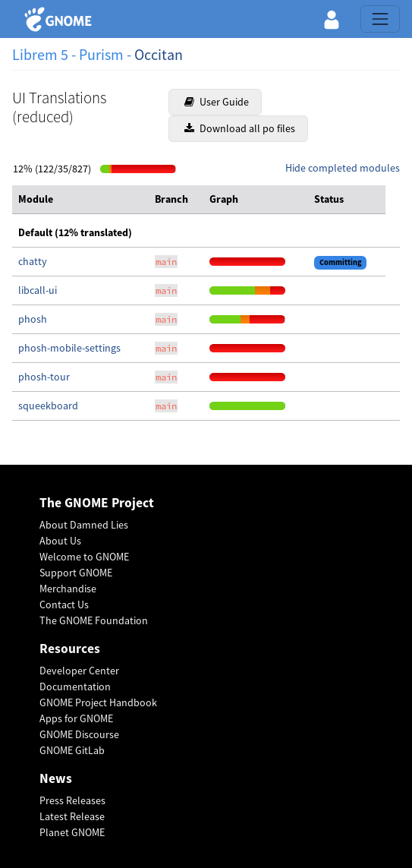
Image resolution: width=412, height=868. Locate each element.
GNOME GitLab (72, 750)
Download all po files (240, 128)
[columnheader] (80, 200)
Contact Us (64, 604)
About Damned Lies (84, 525)
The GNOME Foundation (94, 620)
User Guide (217, 102)
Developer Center (79, 671)
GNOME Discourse (79, 734)
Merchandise (68, 589)
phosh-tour (44, 377)
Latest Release (72, 816)
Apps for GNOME (76, 718)
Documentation (75, 687)
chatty (33, 261)
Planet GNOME (72, 832)
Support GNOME (76, 573)
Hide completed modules (343, 168)
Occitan (159, 54)
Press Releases (72, 800)
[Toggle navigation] (380, 19)
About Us (60, 541)
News (56, 779)
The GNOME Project (97, 503)
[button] (332, 19)
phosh (33, 319)
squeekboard (48, 406)
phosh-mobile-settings (69, 348)
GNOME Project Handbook (98, 702)
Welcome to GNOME (84, 557)
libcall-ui (38, 290)
